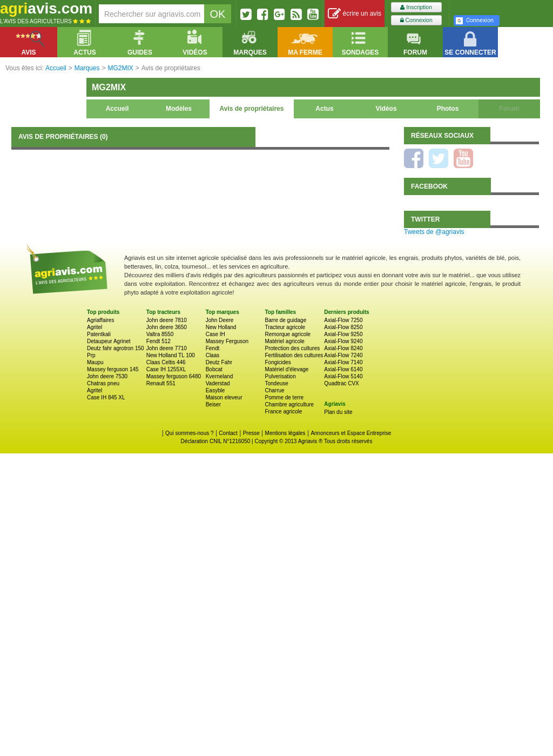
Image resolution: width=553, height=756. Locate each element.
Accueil (117, 109)
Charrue (274, 390)
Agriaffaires (100, 320)
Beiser (213, 404)
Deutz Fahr (219, 362)
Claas (213, 355)
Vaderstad (218, 383)
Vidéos (386, 109)
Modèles (179, 109)
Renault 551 (161, 383)
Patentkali (99, 334)
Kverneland (220, 376)
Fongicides (278, 362)
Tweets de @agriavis (434, 232)
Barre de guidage (285, 320)
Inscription (416, 7)
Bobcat (214, 369)
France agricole (283, 412)
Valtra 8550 (160, 334)
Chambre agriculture (289, 404)
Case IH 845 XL (106, 397)
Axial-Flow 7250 (343, 320)
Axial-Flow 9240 (343, 341)
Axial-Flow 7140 (343, 362)
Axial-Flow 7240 (343, 355)
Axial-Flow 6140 (343, 369)
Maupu (95, 362)
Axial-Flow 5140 (343, 376)
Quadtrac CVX (341, 383)
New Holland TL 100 (171, 355)
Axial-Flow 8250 (343, 327)
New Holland (221, 327)
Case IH (215, 334)
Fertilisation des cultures (294, 355)
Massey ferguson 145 (113, 369)
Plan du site (338, 412)
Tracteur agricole (285, 327)
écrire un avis (355, 14)
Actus (324, 109)
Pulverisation (280, 376)
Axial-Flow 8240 (343, 348)
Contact (228, 433)
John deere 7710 (167, 348)
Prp (91, 355)
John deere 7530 (107, 376)
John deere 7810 (167, 320)
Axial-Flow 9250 (343, 334)
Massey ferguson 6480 (174, 376)
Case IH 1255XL (166, 369)
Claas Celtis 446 (166, 362)
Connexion (416, 20)
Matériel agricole (284, 341)
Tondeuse (276, 383)
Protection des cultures (292, 348)
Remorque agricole (288, 334)
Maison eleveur (224, 397)
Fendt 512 (159, 341)
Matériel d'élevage (286, 369)
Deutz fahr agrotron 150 (116, 348)
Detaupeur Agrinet (109, 341)
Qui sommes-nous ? (189, 433)
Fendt (213, 348)
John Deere (220, 320)
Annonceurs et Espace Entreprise (351, 433)
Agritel (95, 327)
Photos (448, 109)
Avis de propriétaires (252, 109)
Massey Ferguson (227, 341)
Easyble (215, 390)
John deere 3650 (167, 327)
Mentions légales (285, 433)
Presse (251, 433)
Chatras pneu (103, 383)
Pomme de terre (284, 397)
